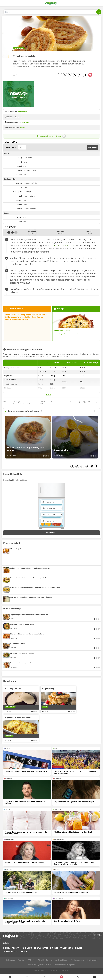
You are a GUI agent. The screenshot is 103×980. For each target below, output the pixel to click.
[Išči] (99, 12)
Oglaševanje (11, 960)
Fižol (23, 122)
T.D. (17, 75)
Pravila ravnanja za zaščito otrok (40, 965)
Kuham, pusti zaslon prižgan (51, 136)
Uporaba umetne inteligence (64, 965)
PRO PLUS (32, 960)
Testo (27, 122)
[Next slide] (96, 411)
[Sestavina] (52, 502)
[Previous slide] (93, 411)
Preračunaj (92, 147)
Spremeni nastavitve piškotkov (57, 960)
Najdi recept (53, 533)
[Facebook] (60, 75)
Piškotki (41, 960)
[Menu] (94, 977)
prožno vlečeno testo (64, 246)
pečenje (22, 128)
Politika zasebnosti (77, 960)
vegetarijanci (23, 112)
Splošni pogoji (92, 960)
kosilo (20, 117)
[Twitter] (65, 75)
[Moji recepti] (61, 977)
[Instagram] (98, 935)
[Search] (10, 977)
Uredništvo (21, 960)
